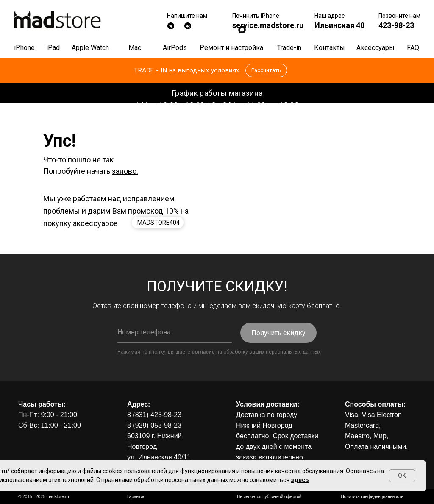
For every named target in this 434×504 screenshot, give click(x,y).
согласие (203, 352)
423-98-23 (396, 25)
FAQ (413, 48)
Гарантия (136, 497)
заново (124, 171)
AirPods (175, 48)
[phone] (175, 332)
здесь (300, 480)
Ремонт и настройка (231, 48)
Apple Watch (90, 48)
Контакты (330, 48)
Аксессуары (376, 48)
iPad (53, 48)
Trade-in (289, 48)
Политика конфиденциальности (372, 497)
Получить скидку (278, 333)
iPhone (24, 48)
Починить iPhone (256, 16)
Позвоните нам (399, 16)
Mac (135, 48)
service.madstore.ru (268, 25)
